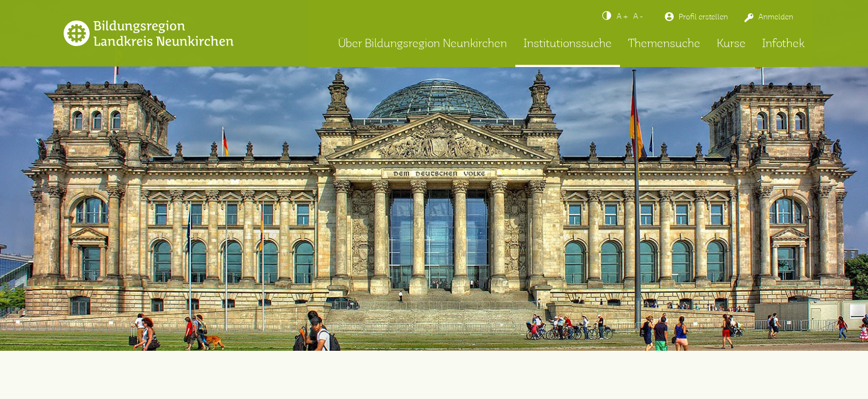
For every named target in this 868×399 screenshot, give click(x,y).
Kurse (731, 44)
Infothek (783, 44)
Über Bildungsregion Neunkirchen (423, 44)
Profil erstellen (703, 17)
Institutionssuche (568, 44)
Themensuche (664, 44)
